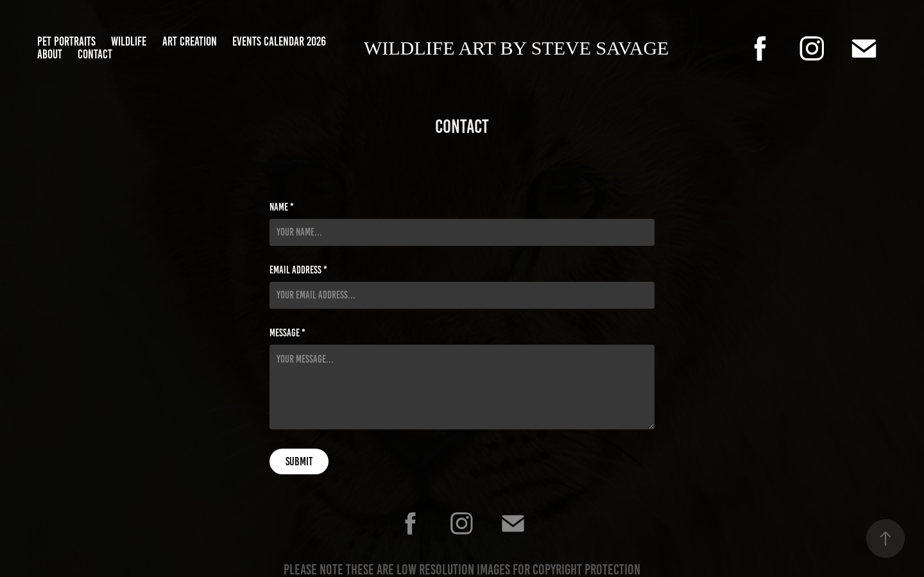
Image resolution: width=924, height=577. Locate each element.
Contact (95, 54)
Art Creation (190, 41)
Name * (282, 207)
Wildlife (129, 41)
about (50, 54)
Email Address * (298, 270)
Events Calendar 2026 (279, 41)
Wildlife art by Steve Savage (516, 48)
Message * (287, 333)
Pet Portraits (66, 41)
